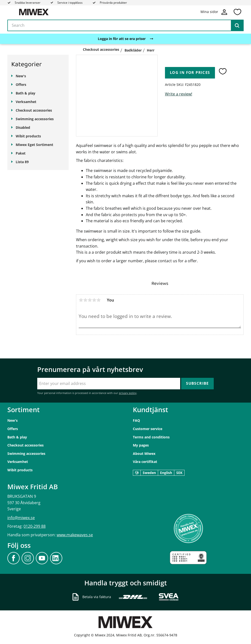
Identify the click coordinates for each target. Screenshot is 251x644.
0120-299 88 (35, 526)
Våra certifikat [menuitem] (145, 462)
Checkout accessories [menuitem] (34, 110)
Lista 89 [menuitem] (22, 162)
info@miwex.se (21, 518)
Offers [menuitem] (21, 85)
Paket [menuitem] (21, 153)
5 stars (99, 300)
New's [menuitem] (21, 76)
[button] (237, 12)
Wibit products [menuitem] (28, 136)
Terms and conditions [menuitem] (151, 437)
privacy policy (128, 393)
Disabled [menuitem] (23, 127)
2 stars (85, 300)
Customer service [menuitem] (148, 429)
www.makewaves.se (75, 535)
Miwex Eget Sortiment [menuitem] (34, 145)
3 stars (90, 300)
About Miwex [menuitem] (144, 453)
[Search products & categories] (125, 26)
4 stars (94, 300)
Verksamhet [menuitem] (26, 102)
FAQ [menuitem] (136, 420)
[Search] (237, 26)
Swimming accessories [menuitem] (35, 119)
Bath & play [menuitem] (25, 93)
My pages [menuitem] (141, 445)
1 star (81, 300)
